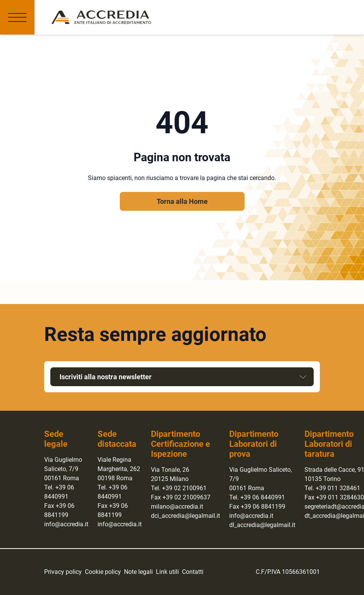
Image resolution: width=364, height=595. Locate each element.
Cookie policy (103, 572)
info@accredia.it (66, 524)
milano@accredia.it (177, 507)
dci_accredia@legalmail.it (185, 516)
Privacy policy (63, 572)
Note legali (138, 572)
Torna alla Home (182, 201)
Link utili (167, 572)
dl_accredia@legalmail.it (262, 525)
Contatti (193, 572)
